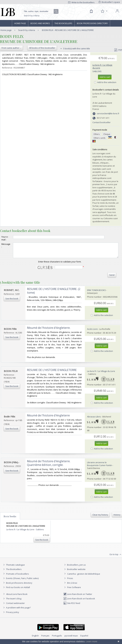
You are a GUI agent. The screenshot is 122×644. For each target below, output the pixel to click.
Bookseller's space (109, 2)
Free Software (74, 590)
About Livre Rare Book (17, 597)
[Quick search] (40, 11)
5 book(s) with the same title (75, 48)
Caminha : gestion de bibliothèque (84, 577)
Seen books (10, 519)
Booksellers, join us (75, 568)
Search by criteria (32, 16)
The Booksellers (63, 23)
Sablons (97, 71)
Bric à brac (72, 586)
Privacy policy (11, 615)
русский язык (71, 638)
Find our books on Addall (16, 590)
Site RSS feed (72, 606)
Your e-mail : (5, 238)
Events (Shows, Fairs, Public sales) (20, 581)
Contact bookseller (102, 122)
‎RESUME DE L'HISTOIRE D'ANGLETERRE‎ (52, 373)
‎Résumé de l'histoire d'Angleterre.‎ (49, 331)
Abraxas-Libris (94, 419)
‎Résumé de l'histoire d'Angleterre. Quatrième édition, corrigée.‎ (49, 466)
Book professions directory (92, 23)
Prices (70, 581)
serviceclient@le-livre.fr (108, 113)
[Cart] (91, 11)
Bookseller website (74, 572)
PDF (118, 50)
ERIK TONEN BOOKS (96, 293)
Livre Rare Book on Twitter (78, 597)
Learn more (91, 641)
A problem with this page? (17, 610)
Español (84, 638)
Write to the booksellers (81, 2)
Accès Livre (92, 332)
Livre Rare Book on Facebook (79, 601)
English (35, 638)
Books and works (40, 23)
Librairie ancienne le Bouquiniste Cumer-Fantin (100, 467)
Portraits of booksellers (18, 577)
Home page (20, 23)
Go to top (116, 557)
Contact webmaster (14, 606)
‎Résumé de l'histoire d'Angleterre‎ (48, 418)
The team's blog (12, 601)
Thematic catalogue (14, 568)
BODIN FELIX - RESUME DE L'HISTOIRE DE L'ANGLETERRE (68, 30)
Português (57, 638)
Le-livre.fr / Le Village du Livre (101, 374)
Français (45, 638)
